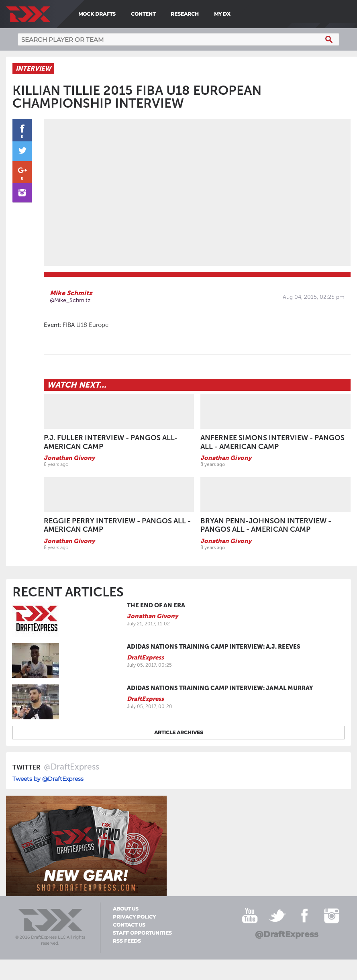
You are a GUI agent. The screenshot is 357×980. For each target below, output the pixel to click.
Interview (33, 69)
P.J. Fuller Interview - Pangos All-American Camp (111, 443)
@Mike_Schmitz (70, 301)
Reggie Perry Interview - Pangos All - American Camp (117, 526)
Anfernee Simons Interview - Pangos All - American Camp (272, 443)
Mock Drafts (97, 14)
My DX (222, 14)
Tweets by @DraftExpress (48, 779)
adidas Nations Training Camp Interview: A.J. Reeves (214, 647)
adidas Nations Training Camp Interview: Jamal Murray (220, 688)
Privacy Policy (134, 917)
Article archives (179, 733)
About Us (126, 909)
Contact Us (129, 925)
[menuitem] (236, 14)
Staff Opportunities (142, 933)
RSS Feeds (127, 941)
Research (185, 14)
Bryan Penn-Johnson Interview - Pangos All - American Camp (266, 526)
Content (143, 14)
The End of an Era (156, 606)
